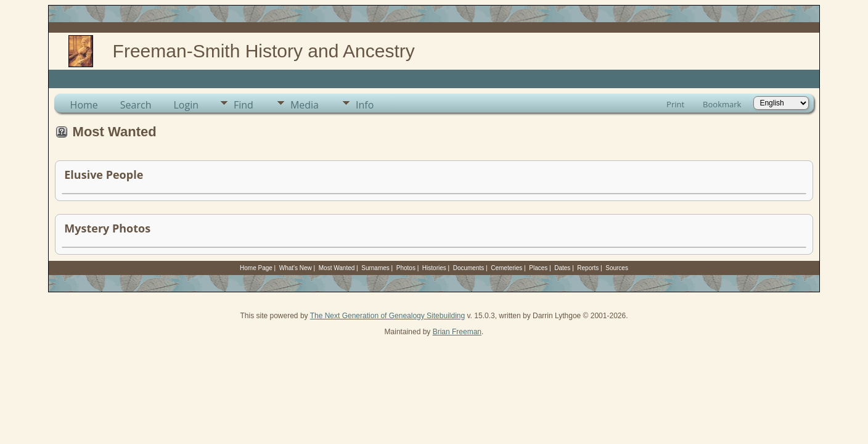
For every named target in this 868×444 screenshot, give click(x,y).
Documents (469, 268)
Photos (406, 268)
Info (365, 105)
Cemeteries (506, 268)
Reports (588, 268)
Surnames (375, 268)
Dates (562, 268)
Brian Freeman (457, 332)
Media (305, 105)
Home (84, 105)
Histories (434, 268)
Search (136, 105)
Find (244, 105)
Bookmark (722, 104)
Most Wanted (337, 268)
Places (538, 268)
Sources (617, 268)
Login (186, 105)
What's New (296, 268)
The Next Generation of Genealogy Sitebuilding (388, 316)
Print (675, 104)
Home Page (256, 268)
